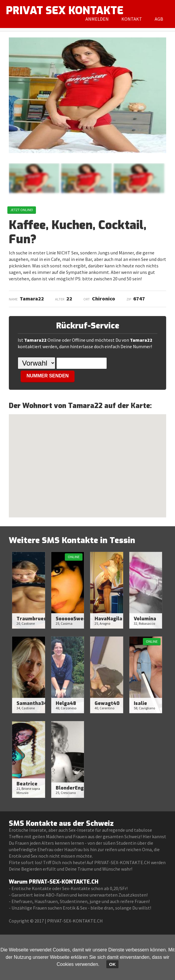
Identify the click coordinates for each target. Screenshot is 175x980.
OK (112, 964)
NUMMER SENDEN (48, 376)
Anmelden (97, 19)
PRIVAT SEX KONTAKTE (65, 11)
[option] (34, 178)
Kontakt (132, 19)
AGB (159, 19)
